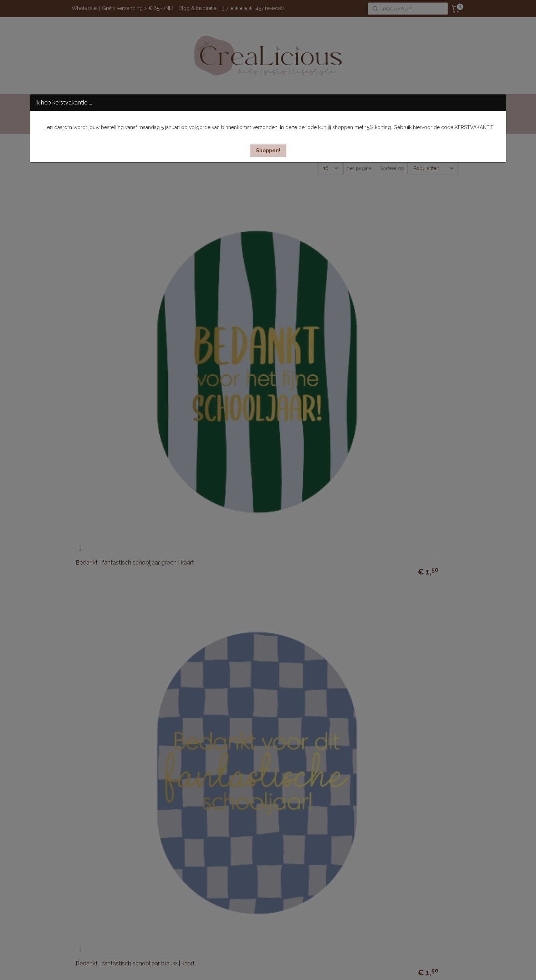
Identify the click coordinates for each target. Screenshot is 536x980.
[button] (268, 151)
